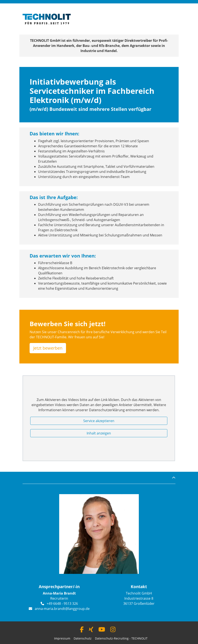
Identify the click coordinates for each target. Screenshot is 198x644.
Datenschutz (83, 638)
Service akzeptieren (99, 421)
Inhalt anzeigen (99, 433)
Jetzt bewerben (48, 348)
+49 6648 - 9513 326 (62, 603)
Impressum (62, 638)
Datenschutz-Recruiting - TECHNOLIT (121, 638)
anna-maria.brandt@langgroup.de (62, 609)
